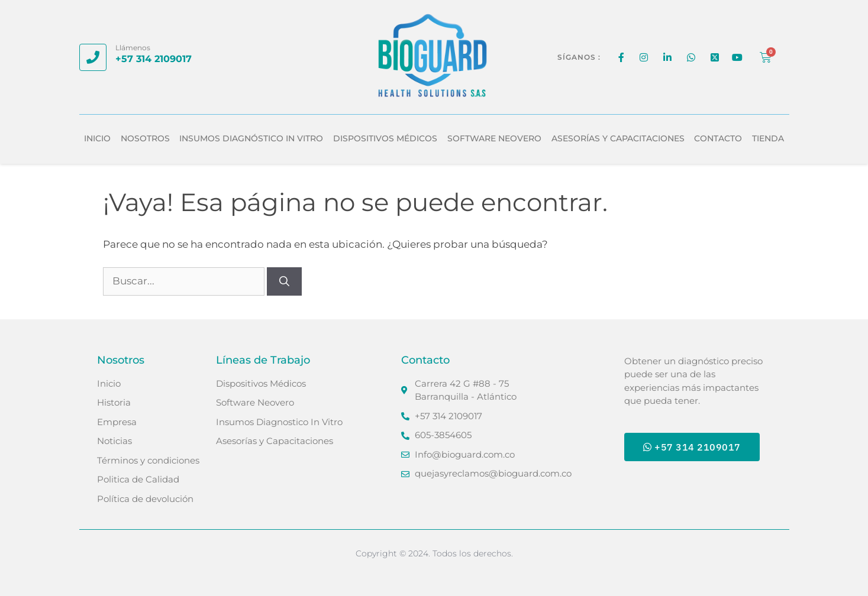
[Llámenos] (93, 57)
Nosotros (145, 138)
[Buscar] (284, 281)
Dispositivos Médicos (385, 138)
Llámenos (133, 48)
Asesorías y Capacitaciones (618, 138)
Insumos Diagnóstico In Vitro (251, 138)
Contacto (718, 138)
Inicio (97, 138)
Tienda (768, 138)
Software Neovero (494, 138)
